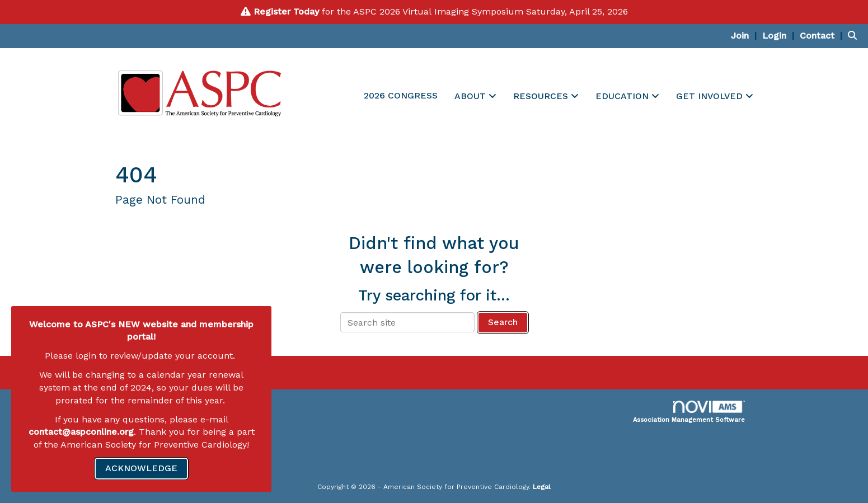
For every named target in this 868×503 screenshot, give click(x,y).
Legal (542, 487)
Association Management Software (689, 412)
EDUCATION (623, 96)
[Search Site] (854, 36)
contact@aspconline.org (81, 432)
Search (503, 322)
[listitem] (745, 36)
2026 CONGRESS (401, 95)
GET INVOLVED (711, 96)
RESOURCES (542, 96)
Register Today (286, 11)
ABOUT (471, 96)
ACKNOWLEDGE (141, 468)
